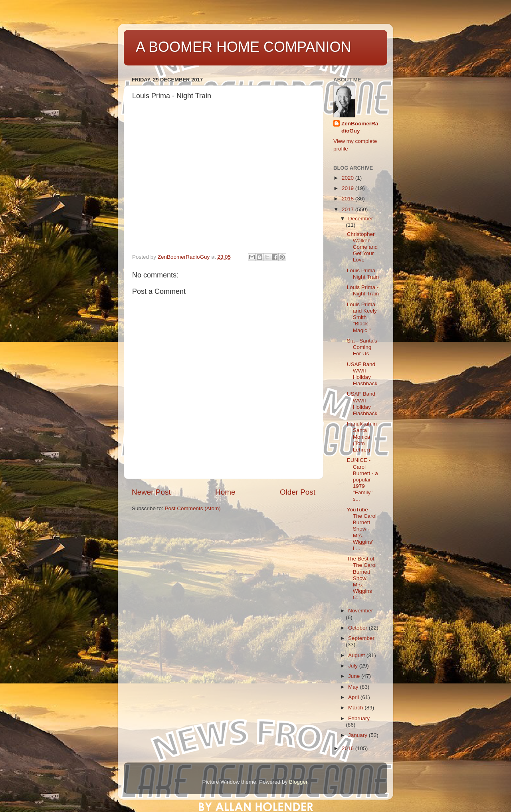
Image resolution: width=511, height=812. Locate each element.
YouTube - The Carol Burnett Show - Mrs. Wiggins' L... (362, 529)
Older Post (298, 492)
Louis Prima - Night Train (363, 274)
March (356, 708)
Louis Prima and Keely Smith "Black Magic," (362, 317)
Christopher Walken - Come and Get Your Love (362, 247)
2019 (349, 188)
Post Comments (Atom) (193, 508)
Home (225, 492)
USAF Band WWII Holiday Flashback (362, 374)
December (360, 219)
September (361, 638)
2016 (349, 748)
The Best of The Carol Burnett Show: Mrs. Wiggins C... (362, 578)
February (359, 718)
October (358, 628)
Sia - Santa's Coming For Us (362, 347)
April (354, 697)
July (354, 666)
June (355, 676)
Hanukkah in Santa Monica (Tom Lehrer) (362, 437)
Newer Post (151, 492)
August (357, 655)
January (358, 735)
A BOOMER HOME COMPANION (243, 47)
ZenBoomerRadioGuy (360, 127)
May (354, 687)
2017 (349, 209)
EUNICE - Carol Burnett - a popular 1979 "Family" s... (362, 479)
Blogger (298, 782)
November (360, 611)
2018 (349, 199)
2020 (349, 178)
